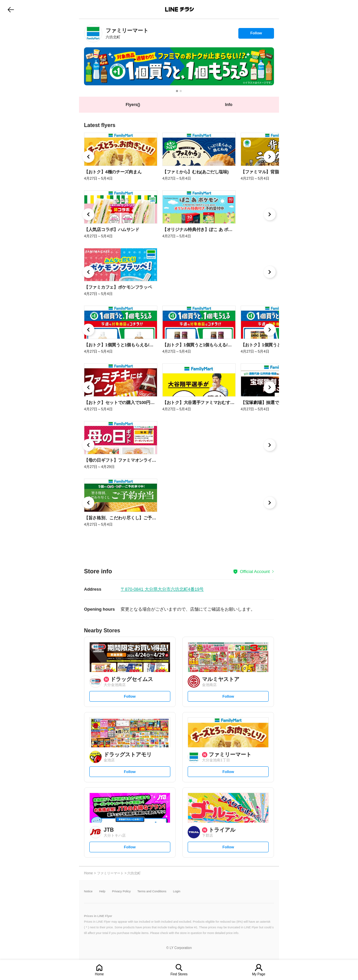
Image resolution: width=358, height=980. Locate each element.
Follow (256, 35)
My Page (258, 974)
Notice (88, 891)
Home (99, 974)
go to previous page (11, 9)
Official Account (255, 571)
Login (177, 891)
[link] (93, 33)
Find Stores (179, 974)
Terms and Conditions (152, 891)
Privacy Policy (121, 891)
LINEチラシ (179, 9)
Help (102, 891)
